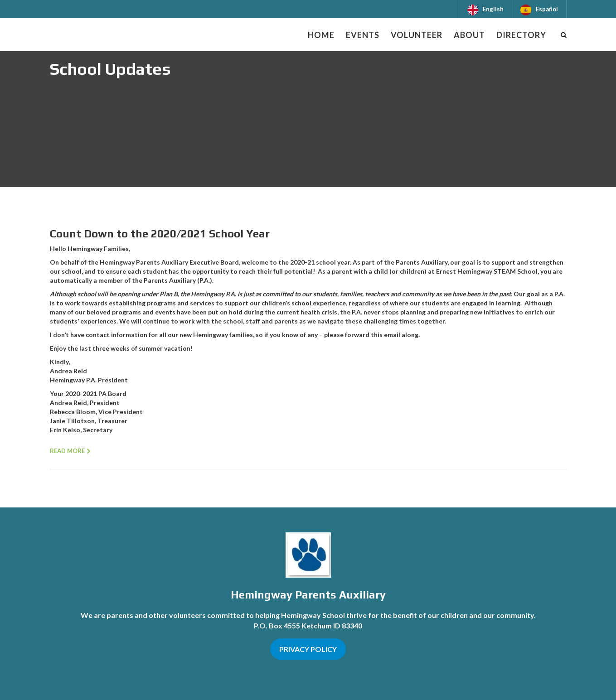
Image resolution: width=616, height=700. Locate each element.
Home (321, 35)
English (493, 9)
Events (363, 35)
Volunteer (417, 35)
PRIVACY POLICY (308, 649)
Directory (521, 35)
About (469, 35)
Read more (67, 451)
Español (547, 9)
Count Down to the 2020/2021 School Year (160, 234)
